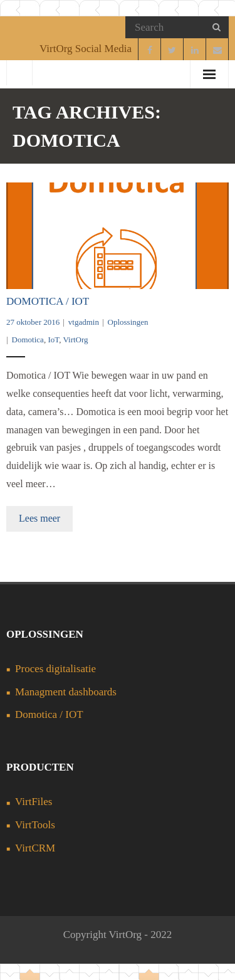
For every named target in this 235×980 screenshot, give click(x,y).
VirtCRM (35, 848)
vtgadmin (84, 322)
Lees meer (39, 518)
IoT (53, 340)
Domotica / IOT (48, 301)
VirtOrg (75, 340)
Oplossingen (128, 322)
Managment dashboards (66, 692)
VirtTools (35, 825)
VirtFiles (34, 802)
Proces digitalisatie (55, 669)
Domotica (28, 340)
